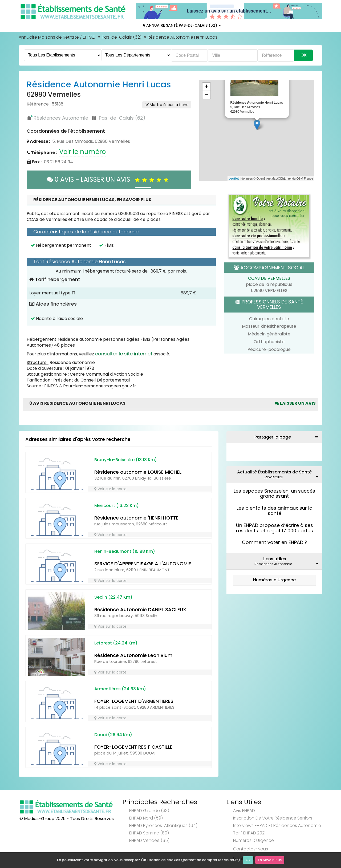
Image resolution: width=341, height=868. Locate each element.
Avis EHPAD (244, 811)
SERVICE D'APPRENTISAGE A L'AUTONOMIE (143, 564)
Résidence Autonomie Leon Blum (133, 655)
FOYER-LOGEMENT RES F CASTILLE (133, 747)
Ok (248, 860)
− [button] (206, 95)
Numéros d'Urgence (274, 580)
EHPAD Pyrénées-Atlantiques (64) (163, 826)
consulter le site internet (124, 354)
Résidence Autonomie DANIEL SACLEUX (140, 609)
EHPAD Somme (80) (149, 833)
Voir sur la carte (110, 489)
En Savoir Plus (270, 860)
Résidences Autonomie (61, 118)
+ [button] (206, 87)
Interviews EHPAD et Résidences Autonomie (277, 826)
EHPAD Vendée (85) (149, 840)
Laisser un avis (295, 403)
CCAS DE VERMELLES (269, 278)
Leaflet (234, 179)
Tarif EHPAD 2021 (249, 833)
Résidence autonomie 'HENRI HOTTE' (137, 518)
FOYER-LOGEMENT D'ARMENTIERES (134, 701)
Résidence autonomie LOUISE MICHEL (138, 472)
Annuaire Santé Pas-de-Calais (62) (182, 25)
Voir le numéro (82, 152)
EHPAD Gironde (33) (149, 811)
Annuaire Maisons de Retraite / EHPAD (57, 37)
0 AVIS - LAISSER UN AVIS (109, 179)
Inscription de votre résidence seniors (273, 818)
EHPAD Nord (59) (146, 818)
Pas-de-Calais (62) (122, 37)
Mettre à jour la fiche (167, 105)
